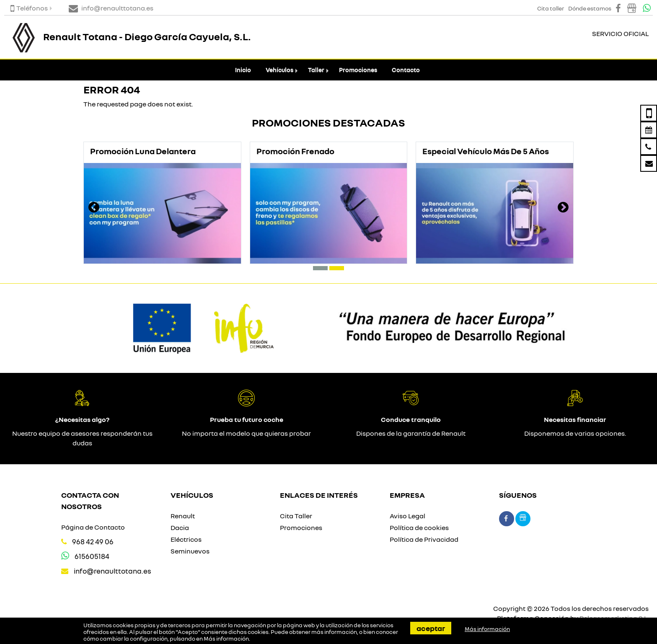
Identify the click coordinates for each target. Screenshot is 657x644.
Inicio (243, 70)
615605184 (92, 556)
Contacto (406, 70)
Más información (226, 639)
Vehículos (279, 70)
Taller (316, 70)
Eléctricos (186, 539)
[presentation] (94, 208)
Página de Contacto (93, 527)
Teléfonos (29, 8)
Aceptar (431, 628)
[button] (320, 268)
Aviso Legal (407, 516)
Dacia (180, 528)
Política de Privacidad (424, 539)
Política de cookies (419, 528)
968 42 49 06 (93, 542)
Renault (183, 516)
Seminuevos (190, 551)
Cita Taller (296, 516)
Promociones (358, 70)
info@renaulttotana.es (113, 571)
